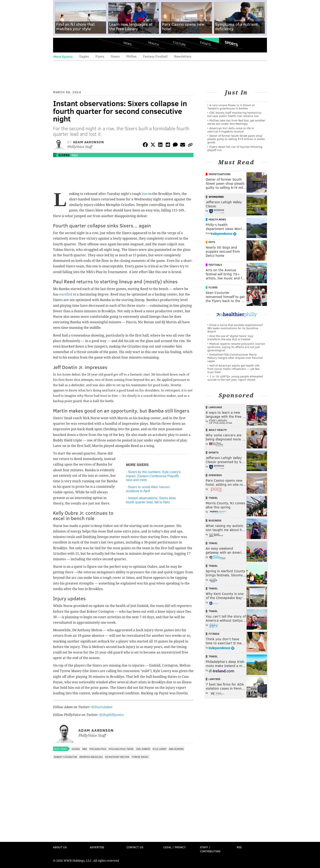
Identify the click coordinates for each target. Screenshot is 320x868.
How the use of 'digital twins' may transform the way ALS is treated (230, 337)
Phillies (131, 56)
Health (153, 43)
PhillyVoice (81, 45)
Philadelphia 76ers (121, 749)
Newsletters (183, 56)
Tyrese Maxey (140, 757)
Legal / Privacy (174, 847)
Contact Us (135, 847)
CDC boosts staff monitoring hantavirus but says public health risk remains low (234, 114)
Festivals (215, 265)
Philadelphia (98, 749)
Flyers (100, 56)
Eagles (84, 56)
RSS (239, 847)
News (128, 43)
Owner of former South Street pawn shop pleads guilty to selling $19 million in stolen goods (236, 139)
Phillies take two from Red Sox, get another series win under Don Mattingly (236, 122)
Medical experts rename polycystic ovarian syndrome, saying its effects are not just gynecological (236, 347)
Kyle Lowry (160, 749)
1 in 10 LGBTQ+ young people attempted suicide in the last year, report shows (235, 378)
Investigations (220, 174)
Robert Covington (65, 757)
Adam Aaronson (89, 142)
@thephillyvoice (112, 715)
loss (145, 194)
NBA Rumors (176, 749)
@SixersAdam (102, 707)
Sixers (115, 56)
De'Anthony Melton (117, 757)
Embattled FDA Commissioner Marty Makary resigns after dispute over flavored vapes (235, 358)
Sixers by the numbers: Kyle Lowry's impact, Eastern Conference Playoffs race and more (153, 476)
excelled (66, 294)
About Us (60, 847)
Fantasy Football (155, 56)
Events (205, 43)
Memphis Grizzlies (91, 757)
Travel (213, 498)
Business (215, 520)
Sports (231, 43)
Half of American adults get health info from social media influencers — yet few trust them (233, 369)
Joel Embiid (143, 749)
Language (215, 407)
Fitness (214, 634)
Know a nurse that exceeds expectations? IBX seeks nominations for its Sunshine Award (235, 328)
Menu (60, 45)
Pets (212, 242)
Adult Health (218, 430)
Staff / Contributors (210, 849)
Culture (179, 43)
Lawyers (214, 679)
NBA (75, 155)
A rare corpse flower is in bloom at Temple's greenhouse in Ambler (231, 107)
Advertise (97, 847)
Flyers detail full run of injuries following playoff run (235, 148)
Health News (217, 219)
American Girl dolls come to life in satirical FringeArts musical (231, 130)
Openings (215, 475)
